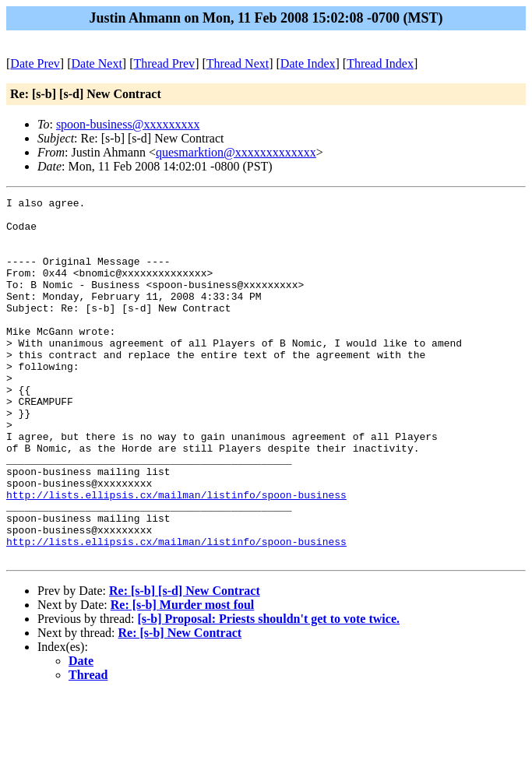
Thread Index (380, 63)
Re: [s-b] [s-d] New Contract (185, 663)
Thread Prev (164, 63)
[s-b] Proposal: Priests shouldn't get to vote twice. (268, 691)
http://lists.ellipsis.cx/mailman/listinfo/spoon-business (176, 555)
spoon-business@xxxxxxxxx (128, 124)
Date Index (308, 63)
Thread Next (238, 63)
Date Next (97, 63)
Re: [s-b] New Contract (180, 705)
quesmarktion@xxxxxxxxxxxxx (236, 152)
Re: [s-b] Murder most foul (183, 677)
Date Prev (35, 63)
